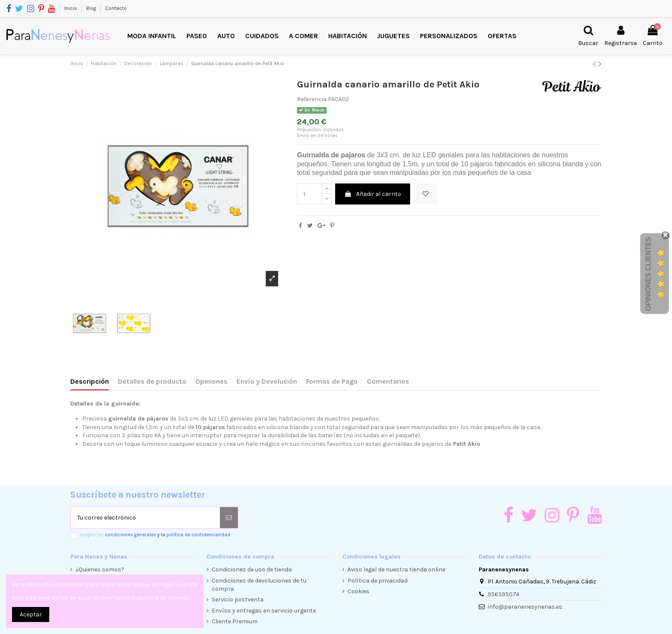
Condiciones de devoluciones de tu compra (259, 585)
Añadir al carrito (373, 194)
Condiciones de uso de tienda (252, 569)
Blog (92, 8)
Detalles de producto (152, 381)
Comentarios (388, 381)
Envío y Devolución (267, 381)
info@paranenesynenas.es (525, 607)
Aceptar (31, 614)
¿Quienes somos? (100, 569)
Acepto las (155, 535)
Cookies (358, 591)
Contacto (116, 8)
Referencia (312, 99)
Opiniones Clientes (648, 274)
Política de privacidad (378, 581)
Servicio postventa (238, 599)
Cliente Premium (235, 621)
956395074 (504, 594)
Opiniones (211, 381)
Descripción (90, 381)
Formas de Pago (332, 381)
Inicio (71, 8)
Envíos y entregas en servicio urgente (264, 611)
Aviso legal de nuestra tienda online (396, 569)
